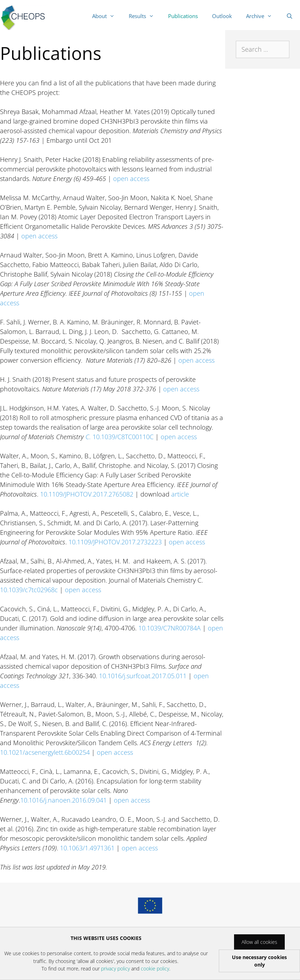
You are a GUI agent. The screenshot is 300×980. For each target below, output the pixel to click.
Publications (183, 16)
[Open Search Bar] (290, 16)
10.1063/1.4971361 (87, 848)
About (107, 16)
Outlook (222, 16)
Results (145, 16)
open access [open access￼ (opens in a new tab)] (196, 360)
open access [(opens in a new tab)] (181, 389)
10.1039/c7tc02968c (30, 590)
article (180, 494)
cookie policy (155, 968)
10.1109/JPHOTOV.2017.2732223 (116, 542)
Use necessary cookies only (259, 961)
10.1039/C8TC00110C (123, 437)
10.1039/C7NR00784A (170, 628)
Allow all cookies (259, 942)
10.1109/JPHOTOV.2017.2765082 (87, 494)
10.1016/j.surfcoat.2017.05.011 (144, 676)
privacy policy (115, 968)
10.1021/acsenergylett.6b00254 (46, 752)
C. (89, 437)
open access (131, 179)
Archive (263, 16)
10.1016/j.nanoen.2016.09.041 (63, 800)
